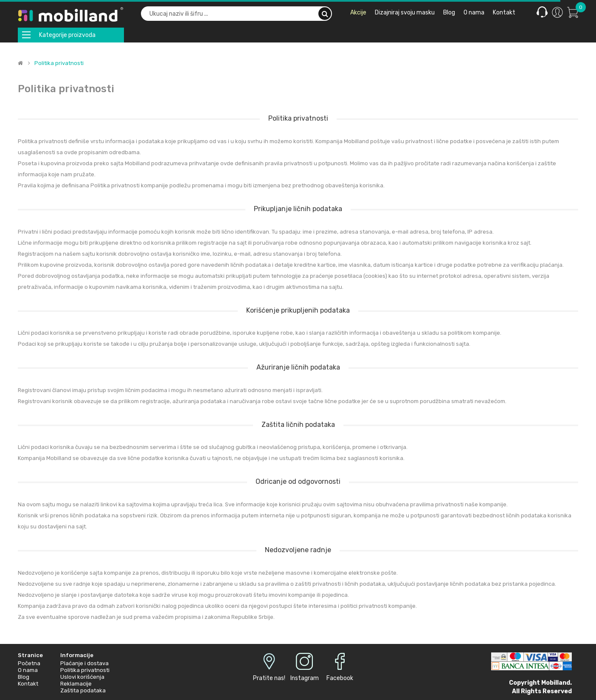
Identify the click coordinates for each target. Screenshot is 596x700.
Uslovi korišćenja (82, 677)
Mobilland (556, 683)
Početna (29, 663)
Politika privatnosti (59, 63)
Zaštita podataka (83, 690)
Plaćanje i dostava (84, 663)
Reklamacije (76, 684)
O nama (28, 670)
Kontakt (28, 684)
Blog (24, 677)
